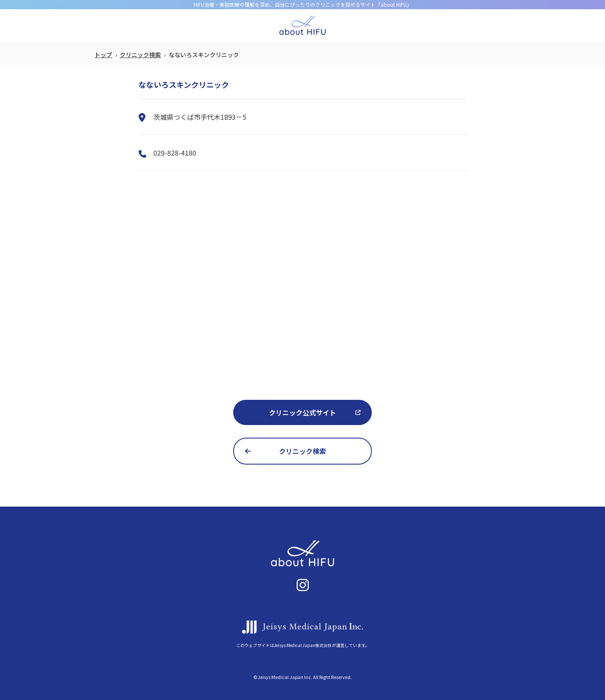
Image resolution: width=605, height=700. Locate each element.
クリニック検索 (140, 55)
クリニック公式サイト (302, 412)
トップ (103, 55)
